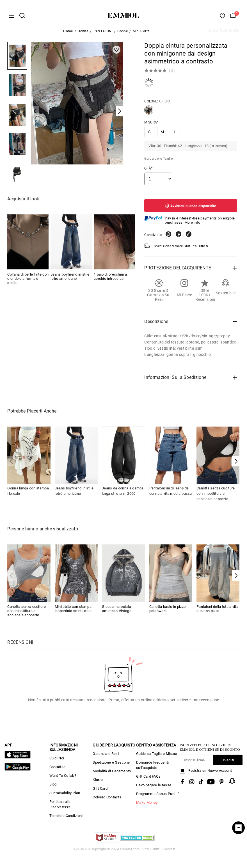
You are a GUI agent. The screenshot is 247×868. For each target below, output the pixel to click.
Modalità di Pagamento (112, 773)
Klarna (98, 782)
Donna (83, 33)
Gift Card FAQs (148, 779)
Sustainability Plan (65, 795)
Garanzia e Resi (106, 756)
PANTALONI (103, 33)
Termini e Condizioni (66, 818)
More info (192, 225)
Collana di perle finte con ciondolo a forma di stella (28, 281)
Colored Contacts (107, 799)
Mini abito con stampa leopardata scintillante (73, 611)
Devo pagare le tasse (154, 787)
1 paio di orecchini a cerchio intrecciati (110, 279)
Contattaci (58, 769)
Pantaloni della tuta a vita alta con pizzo (217, 611)
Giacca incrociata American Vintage (117, 611)
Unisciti (228, 762)
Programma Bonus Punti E (158, 796)
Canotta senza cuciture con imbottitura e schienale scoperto (216, 495)
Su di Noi (57, 760)
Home (68, 33)
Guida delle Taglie (158, 161)
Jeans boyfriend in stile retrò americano (70, 279)
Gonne (123, 33)
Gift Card (100, 791)
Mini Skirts (141, 33)
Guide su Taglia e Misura (157, 756)
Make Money (147, 805)
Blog (53, 786)
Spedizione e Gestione (111, 765)
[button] (236, 463)
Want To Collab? (63, 778)
